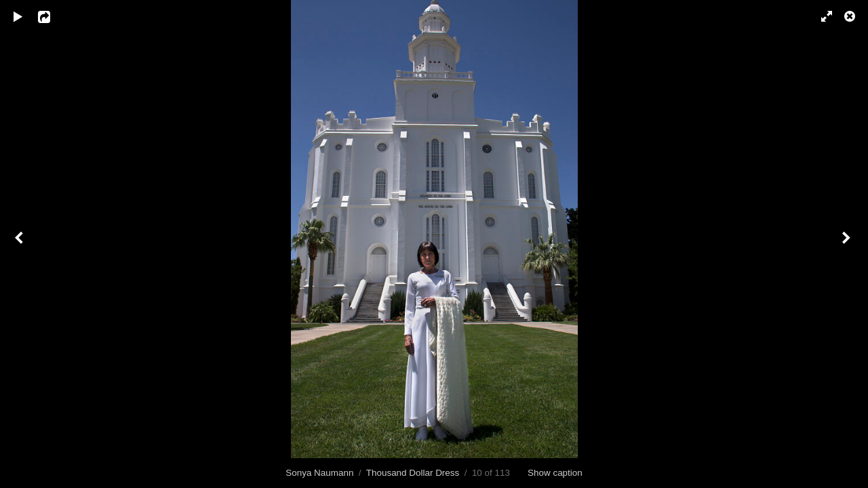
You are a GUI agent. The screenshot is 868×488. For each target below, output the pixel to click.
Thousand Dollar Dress (413, 473)
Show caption (555, 473)
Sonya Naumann (319, 473)
